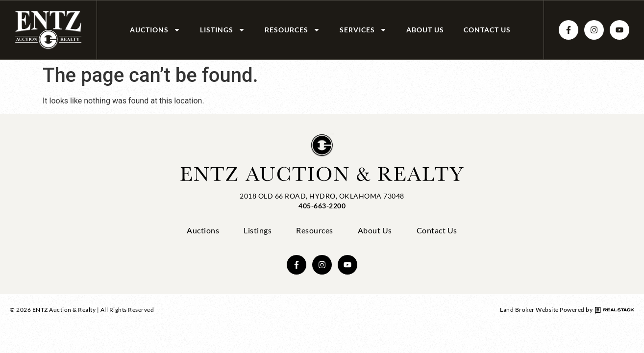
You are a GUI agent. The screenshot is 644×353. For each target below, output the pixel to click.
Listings (223, 30)
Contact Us (487, 30)
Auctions (155, 30)
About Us (425, 30)
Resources (292, 30)
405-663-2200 (322, 206)
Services (363, 30)
